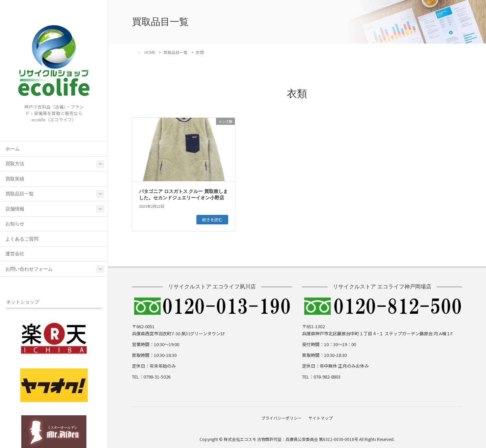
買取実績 (15, 179)
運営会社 (15, 254)
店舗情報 (15, 209)
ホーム (12, 149)
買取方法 (15, 164)
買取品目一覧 (20, 194)
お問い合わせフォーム (29, 269)
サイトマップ (322, 417)
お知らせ (15, 224)
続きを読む (212, 219)
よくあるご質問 (22, 239)
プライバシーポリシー (280, 417)
